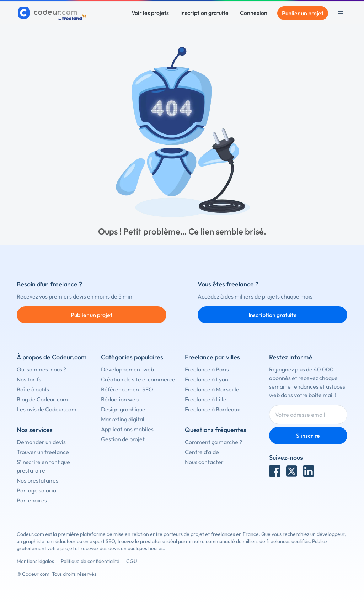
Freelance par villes (212, 357)
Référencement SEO (127, 389)
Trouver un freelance (43, 452)
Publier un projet (303, 13)
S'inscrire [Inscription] (308, 436)
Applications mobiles (127, 429)
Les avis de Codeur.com (47, 409)
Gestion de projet (123, 439)
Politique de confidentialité (90, 561)
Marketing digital (123, 419)
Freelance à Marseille (212, 389)
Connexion (254, 13)
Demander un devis (41, 442)
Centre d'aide (202, 452)
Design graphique (123, 409)
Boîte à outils (33, 389)
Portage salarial (37, 490)
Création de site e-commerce (138, 379)
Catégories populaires (132, 357)
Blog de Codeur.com (42, 399)
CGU (132, 561)
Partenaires (32, 500)
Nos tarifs (29, 379)
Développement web (127, 369)
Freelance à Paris (207, 369)
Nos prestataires (38, 480)
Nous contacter (204, 462)
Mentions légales (35, 561)
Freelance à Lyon (207, 379)
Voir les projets (150, 13)
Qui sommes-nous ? (41, 369)
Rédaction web (120, 399)
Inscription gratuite (204, 13)
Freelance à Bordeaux (212, 409)
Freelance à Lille (206, 399)
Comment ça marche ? (213, 442)
